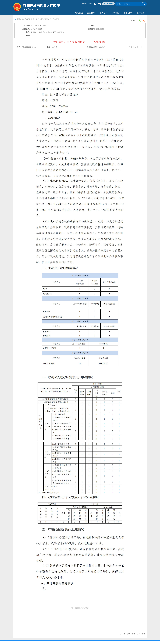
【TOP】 (122, 634)
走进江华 (91, 13)
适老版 (90, 4)
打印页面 (131, 634)
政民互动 (128, 13)
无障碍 (84, 4)
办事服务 (116, 13)
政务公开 (104, 13)
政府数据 (141, 13)
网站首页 (79, 13)
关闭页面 (141, 634)
